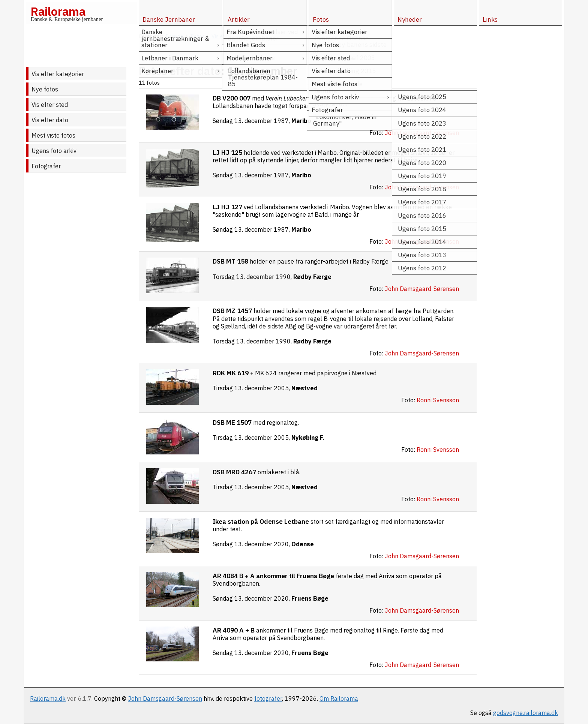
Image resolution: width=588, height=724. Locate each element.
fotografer (268, 699)
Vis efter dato (50, 120)
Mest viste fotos (53, 135)
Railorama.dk (48, 699)
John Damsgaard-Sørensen (165, 699)
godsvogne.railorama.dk (526, 713)
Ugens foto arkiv (54, 151)
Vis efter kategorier (58, 74)
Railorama (58, 11)
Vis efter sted (50, 105)
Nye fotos (45, 89)
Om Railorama (339, 699)
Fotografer (46, 166)
